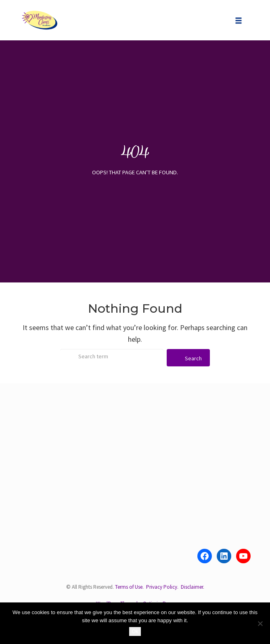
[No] (260, 623)
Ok (135, 631)
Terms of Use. (129, 587)
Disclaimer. (193, 587)
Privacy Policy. (162, 587)
